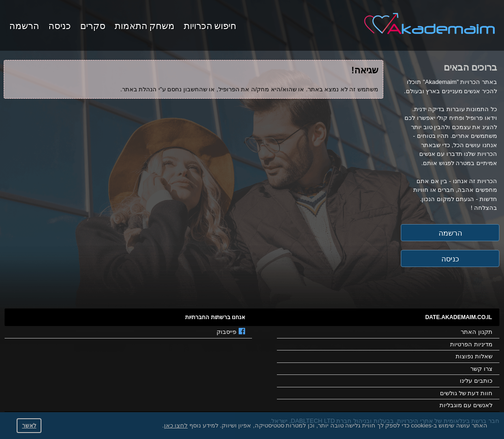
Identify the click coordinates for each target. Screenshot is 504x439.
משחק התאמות (145, 25)
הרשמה (24, 25)
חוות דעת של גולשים (466, 393)
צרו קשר (481, 369)
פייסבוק (231, 332)
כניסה (60, 25)
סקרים (93, 25)
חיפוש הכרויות (210, 25)
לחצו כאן (176, 425)
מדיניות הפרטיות (471, 344)
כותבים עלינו (476, 381)
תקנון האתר (477, 332)
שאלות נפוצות (474, 356)
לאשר (29, 425)
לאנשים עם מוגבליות (466, 405)
